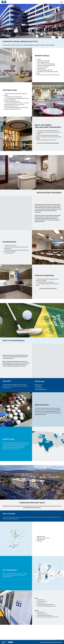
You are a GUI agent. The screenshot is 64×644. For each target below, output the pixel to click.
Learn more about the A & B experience (48, 288)
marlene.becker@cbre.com (41, 389)
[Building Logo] (4, 2)
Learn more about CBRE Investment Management (48, 143)
